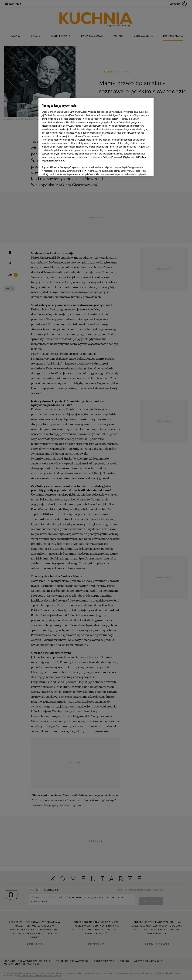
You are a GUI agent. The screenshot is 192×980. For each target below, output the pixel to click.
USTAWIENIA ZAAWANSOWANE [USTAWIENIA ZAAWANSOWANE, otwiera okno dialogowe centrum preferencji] (62, 169)
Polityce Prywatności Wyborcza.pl (120, 157)
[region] (96, 137)
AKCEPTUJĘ (140, 170)
